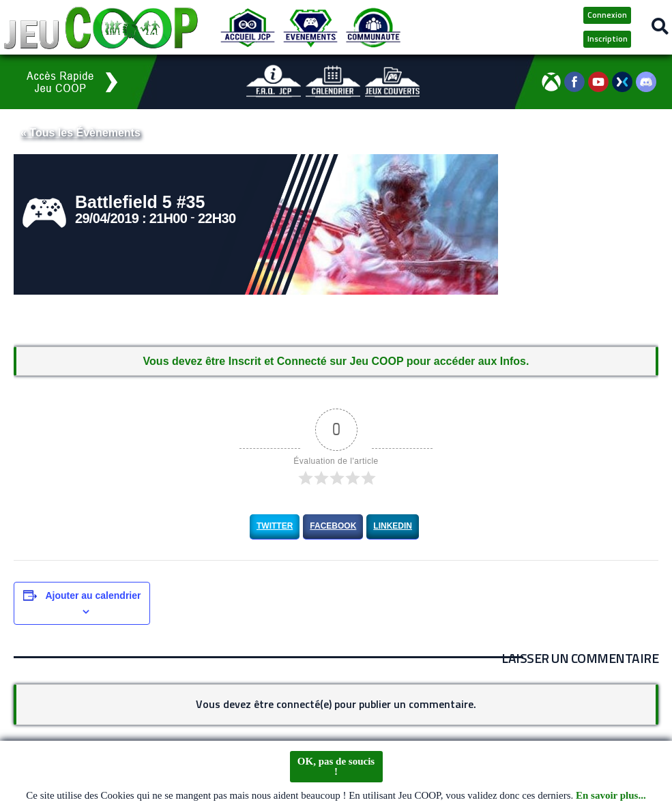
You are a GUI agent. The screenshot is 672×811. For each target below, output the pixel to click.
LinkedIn (393, 526)
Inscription (608, 39)
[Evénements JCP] (310, 27)
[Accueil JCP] (248, 27)
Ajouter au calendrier (93, 595)
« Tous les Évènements (81, 133)
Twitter (275, 526)
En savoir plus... (611, 796)
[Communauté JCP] (373, 27)
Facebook (333, 526)
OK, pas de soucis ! (336, 767)
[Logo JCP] (101, 27)
